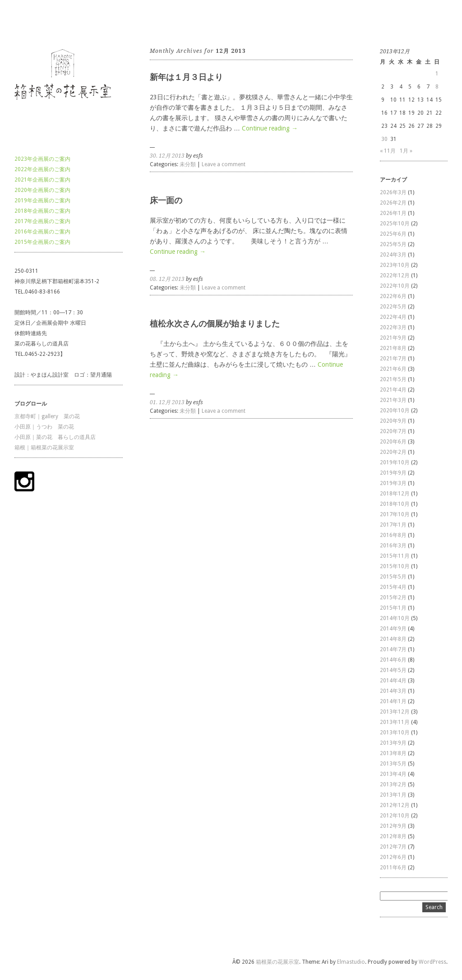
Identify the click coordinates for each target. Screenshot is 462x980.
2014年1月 (393, 701)
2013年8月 (393, 753)
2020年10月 (395, 411)
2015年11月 (395, 556)
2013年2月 (393, 784)
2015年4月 (393, 587)
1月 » (406, 151)
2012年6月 (393, 857)
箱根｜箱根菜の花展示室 (44, 448)
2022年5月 (393, 307)
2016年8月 (393, 535)
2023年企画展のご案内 (42, 159)
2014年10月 (395, 618)
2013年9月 (393, 743)
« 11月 (388, 151)
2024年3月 (393, 255)
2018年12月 (395, 494)
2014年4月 (393, 681)
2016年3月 (393, 546)
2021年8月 (393, 348)
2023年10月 (395, 265)
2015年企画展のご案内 (42, 242)
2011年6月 (393, 868)
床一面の (166, 200)
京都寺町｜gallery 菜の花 (47, 416)
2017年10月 (395, 514)
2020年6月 (393, 442)
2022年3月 (393, 327)
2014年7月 (393, 649)
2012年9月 (393, 826)
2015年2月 (393, 597)
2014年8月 (393, 639)
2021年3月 (393, 400)
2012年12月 (395, 805)
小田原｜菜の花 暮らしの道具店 (55, 437)
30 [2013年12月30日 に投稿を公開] (384, 139)
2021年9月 (393, 338)
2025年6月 (393, 234)
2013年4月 (393, 774)
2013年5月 (393, 764)
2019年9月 (393, 473)
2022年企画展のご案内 (42, 169)
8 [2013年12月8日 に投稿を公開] (437, 87)
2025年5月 (393, 244)
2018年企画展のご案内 (42, 211)
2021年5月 (393, 379)
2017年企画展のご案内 (42, 221)
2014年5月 (393, 670)
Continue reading (270, 128)
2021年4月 (393, 390)
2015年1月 (393, 608)
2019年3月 (393, 483)
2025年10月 (395, 224)
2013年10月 (395, 733)
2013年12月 (395, 712)
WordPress (432, 962)
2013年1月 (393, 795)
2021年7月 (393, 359)
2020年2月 (393, 452)
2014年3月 (393, 691)
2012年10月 (395, 816)
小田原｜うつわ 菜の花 (44, 427)
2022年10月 (395, 286)
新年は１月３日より (186, 77)
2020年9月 (393, 421)
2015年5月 (393, 577)
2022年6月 (393, 296)
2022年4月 (393, 317)
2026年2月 (393, 203)
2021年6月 (393, 369)
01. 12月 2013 (167, 402)
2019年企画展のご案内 (42, 201)
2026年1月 (393, 213)
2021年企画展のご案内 (42, 180)
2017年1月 (393, 525)
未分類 (188, 164)
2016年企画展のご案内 (42, 232)
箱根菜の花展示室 (36, 22)
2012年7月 (393, 847)
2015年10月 (395, 566)
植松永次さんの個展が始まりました (215, 324)
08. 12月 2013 (167, 279)
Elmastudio (351, 962)
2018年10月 (395, 504)
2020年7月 (393, 431)
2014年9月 (393, 629)
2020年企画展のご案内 (42, 190)
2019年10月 (395, 462)
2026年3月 (393, 192)
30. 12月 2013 (167, 156)
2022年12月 (395, 275)
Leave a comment (224, 164)
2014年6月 (393, 660)
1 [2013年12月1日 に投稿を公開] (437, 74)
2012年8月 (393, 836)
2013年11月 (395, 722)
